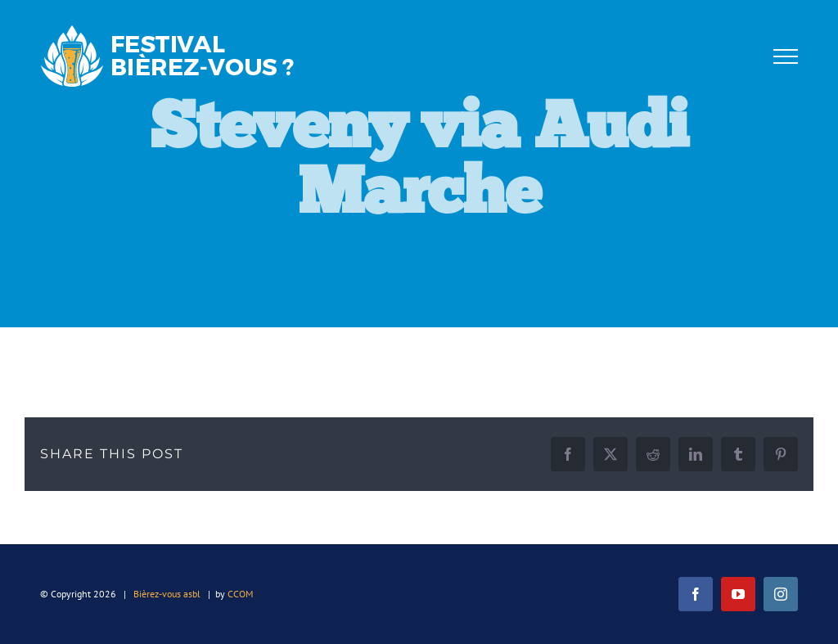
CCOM (240, 594)
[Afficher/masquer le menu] (785, 56)
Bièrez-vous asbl (167, 594)
